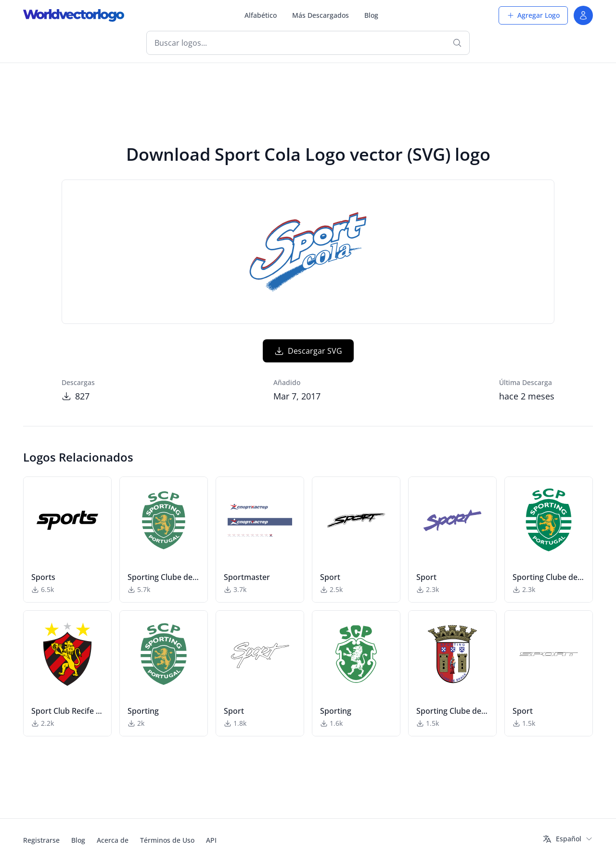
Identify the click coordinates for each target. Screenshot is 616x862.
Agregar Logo (533, 15)
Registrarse (41, 840)
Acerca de (113, 840)
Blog (371, 15)
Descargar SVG (308, 351)
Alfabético (261, 15)
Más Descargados (321, 15)
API (211, 840)
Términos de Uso (167, 840)
